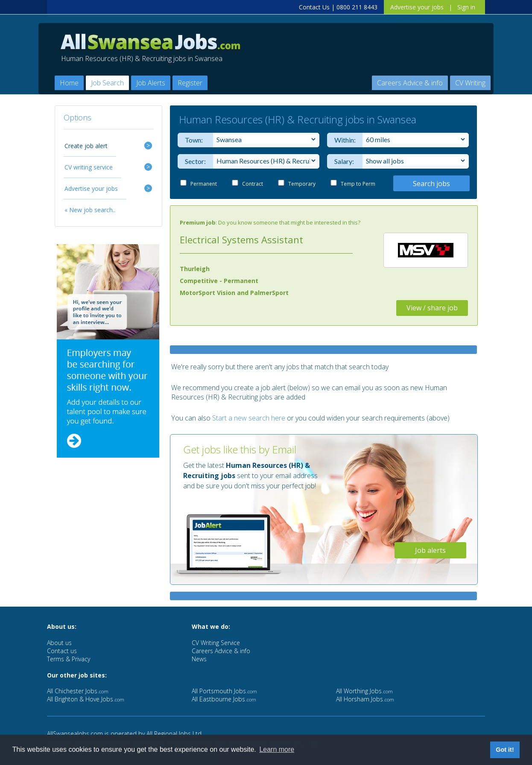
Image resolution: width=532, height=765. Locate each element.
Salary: (343, 161)
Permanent (204, 184)
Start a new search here (249, 418)
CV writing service (89, 167)
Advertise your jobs (417, 7)
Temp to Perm (358, 184)
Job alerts (430, 550)
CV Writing (470, 83)
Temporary (302, 184)
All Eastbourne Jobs (224, 699)
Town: (194, 140)
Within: (343, 140)
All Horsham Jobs (365, 699)
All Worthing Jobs (364, 691)
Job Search (107, 83)
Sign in (466, 7)
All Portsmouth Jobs (224, 691)
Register (190, 83)
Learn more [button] (277, 749)
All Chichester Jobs (78, 691)
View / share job (432, 308)
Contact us (62, 651)
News (199, 659)
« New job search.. (90, 210)
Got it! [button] (505, 750)
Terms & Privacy (69, 659)
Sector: (194, 161)
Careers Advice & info (410, 83)
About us (59, 643)
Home (69, 83)
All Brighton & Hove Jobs (86, 699)
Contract (253, 184)
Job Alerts (151, 83)
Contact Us (314, 7)
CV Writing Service (216, 643)
